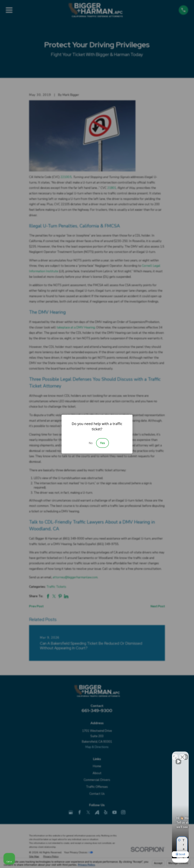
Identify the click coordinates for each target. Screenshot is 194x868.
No (91, 443)
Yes (102, 443)
